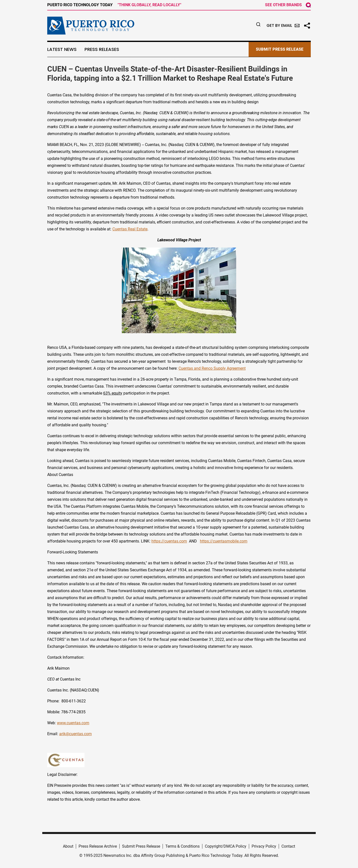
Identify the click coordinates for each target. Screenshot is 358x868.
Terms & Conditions (182, 846)
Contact (288, 846)
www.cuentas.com (73, 723)
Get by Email (283, 25)
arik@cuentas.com (75, 734)
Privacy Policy (264, 846)
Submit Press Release (141, 846)
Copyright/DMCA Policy (226, 846)
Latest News (62, 49)
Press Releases (102, 49)
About (68, 846)
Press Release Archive (98, 846)
